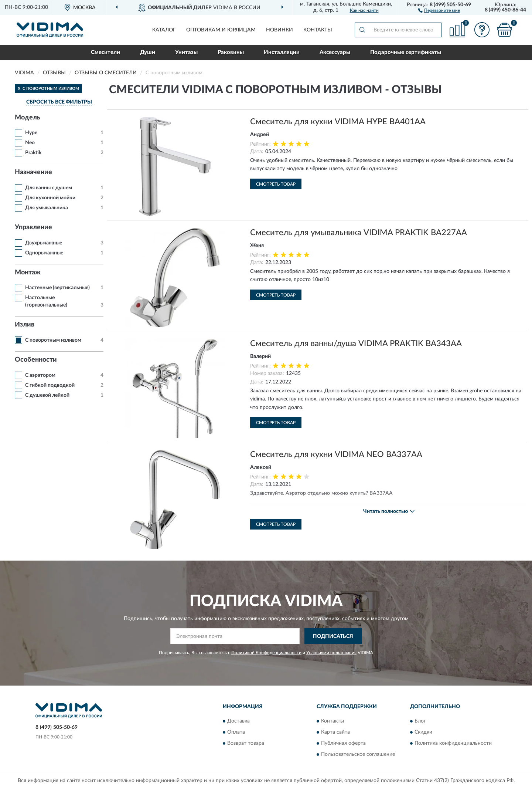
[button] (439, 10)
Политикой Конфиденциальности (266, 653)
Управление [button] (33, 227)
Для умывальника (47, 208)
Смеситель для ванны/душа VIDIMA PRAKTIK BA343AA (356, 344)
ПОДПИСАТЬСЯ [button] (333, 636)
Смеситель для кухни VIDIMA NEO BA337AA (336, 454)
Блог (420, 721)
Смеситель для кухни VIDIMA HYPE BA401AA (338, 122)
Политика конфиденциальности (453, 743)
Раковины (231, 52)
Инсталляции (282, 52)
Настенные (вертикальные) (57, 288)
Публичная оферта (343, 743)
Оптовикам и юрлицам (221, 30)
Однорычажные (44, 253)
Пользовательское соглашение (358, 754)
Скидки (423, 732)
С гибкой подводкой (50, 385)
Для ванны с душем (49, 188)
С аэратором (40, 375)
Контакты (318, 30)
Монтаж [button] (28, 273)
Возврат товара (246, 743)
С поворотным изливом (53, 340)
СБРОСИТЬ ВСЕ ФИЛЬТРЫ (59, 102)
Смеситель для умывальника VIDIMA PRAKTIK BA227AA (359, 233)
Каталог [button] (164, 30)
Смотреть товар (276, 184)
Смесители (105, 52)
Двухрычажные (44, 243)
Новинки (279, 30)
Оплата (236, 732)
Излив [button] (25, 325)
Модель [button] (28, 118)
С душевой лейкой (47, 395)
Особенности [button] (36, 360)
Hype (31, 133)
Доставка (238, 721)
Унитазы (186, 52)
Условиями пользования (331, 653)
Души (148, 52)
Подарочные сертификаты (406, 52)
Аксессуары (335, 52)
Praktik (33, 153)
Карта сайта (335, 732)
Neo (30, 143)
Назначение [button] (33, 172)
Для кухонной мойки (50, 198)
